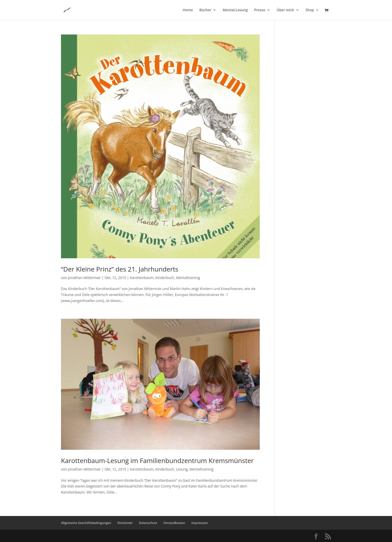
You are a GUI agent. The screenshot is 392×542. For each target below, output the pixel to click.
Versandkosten (174, 523)
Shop (310, 10)
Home (188, 10)
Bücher (205, 10)
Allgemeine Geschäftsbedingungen (86, 523)
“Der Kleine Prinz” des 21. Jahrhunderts (120, 269)
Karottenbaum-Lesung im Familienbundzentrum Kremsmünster (157, 460)
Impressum (199, 523)
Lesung (182, 469)
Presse (259, 10)
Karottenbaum (142, 278)
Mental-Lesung (235, 10)
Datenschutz (148, 523)
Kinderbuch (165, 278)
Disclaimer (125, 523)
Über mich (285, 10)
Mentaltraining (188, 278)
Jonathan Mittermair (84, 278)
